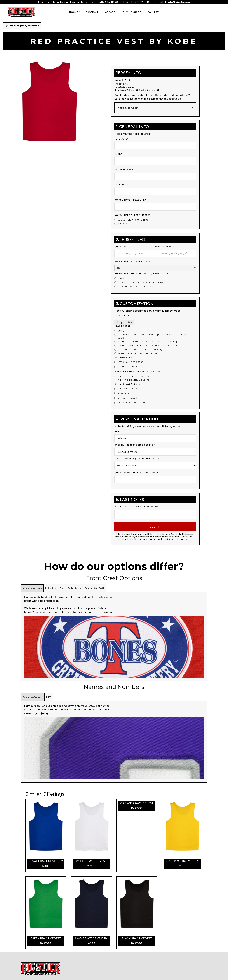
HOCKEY (74, 12)
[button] (155, 108)
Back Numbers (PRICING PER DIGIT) (136, 445)
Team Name (121, 185)
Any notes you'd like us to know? (136, 506)
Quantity (120, 246)
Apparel (111, 12)
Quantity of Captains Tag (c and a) (137, 472)
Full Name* (121, 139)
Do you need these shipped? (132, 215)
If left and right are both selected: (138, 371)
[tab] (32, 588)
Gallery (153, 12)
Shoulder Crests (125, 357)
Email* (118, 154)
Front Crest (122, 326)
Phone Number (124, 169)
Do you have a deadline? (130, 200)
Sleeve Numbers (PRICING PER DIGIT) (137, 459)
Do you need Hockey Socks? (132, 262)
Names (118, 431)
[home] (21, 12)
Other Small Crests (127, 384)
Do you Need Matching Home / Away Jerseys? (143, 274)
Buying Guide (132, 12)
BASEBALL (92, 12)
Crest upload (123, 316)
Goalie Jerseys (165, 246)
